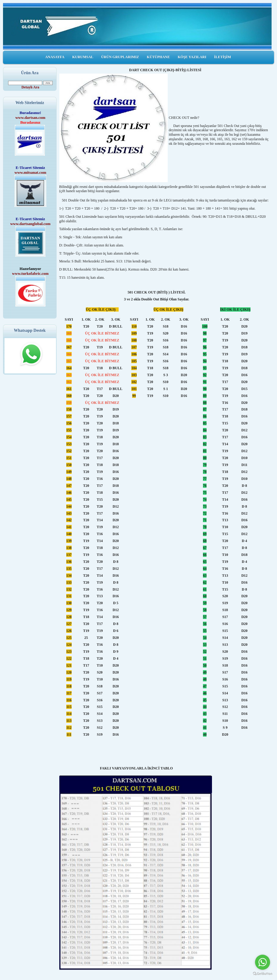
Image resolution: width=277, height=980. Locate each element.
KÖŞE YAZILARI (192, 57)
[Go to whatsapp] (263, 962)
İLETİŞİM (223, 57)
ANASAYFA (55, 57)
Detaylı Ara (30, 87)
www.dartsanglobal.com (30, 224)
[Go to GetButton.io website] (263, 974)
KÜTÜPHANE (159, 57)
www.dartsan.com (30, 117)
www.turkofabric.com (30, 273)
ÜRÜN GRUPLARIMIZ (120, 57)
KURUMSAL (83, 57)
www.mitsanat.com (30, 172)
